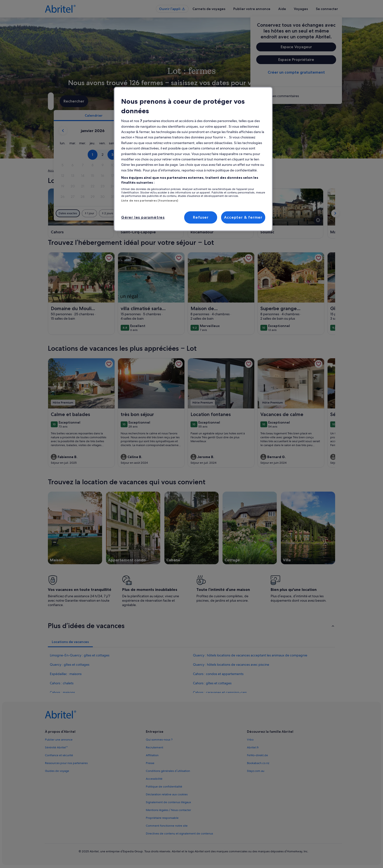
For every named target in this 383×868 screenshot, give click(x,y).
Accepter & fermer (243, 217)
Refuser (201, 217)
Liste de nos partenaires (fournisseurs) (150, 201)
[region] (193, 159)
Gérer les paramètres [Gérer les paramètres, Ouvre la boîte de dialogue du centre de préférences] (143, 217)
